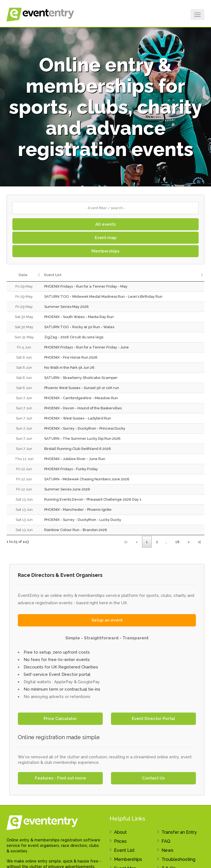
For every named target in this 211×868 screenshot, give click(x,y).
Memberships (105, 251)
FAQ (166, 841)
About (120, 832)
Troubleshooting (178, 859)
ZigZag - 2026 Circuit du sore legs (74, 337)
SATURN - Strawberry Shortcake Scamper (81, 378)
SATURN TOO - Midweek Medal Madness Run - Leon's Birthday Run (103, 297)
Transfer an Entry (179, 832)
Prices (120, 841)
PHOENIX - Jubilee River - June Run (75, 459)
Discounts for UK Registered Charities (61, 667)
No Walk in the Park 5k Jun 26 (69, 368)
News (167, 850)
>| (199, 542)
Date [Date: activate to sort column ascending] (23, 275)
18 (177, 542)
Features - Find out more (60, 778)
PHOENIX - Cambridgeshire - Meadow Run (81, 398)
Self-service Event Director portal (57, 674)
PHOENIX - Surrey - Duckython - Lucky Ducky (83, 520)
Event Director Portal (153, 719)
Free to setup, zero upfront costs (57, 652)
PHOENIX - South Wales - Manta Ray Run (79, 317)
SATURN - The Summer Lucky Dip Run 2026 (82, 439)
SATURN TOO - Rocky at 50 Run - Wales (79, 327)
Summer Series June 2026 (67, 489)
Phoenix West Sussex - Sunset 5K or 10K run (82, 388)
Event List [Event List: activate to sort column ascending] (53, 275)
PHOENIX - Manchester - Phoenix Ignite (78, 510)
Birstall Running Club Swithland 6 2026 (78, 449)
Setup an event (107, 620)
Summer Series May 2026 (66, 307)
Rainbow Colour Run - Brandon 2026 (76, 530)
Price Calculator (60, 719)
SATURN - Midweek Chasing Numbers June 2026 (87, 479)
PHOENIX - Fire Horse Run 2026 (71, 357)
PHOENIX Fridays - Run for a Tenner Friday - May (86, 286)
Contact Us (153, 778)
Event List (124, 850)
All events (106, 224)
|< (126, 542)
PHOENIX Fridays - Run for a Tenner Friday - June (87, 347)
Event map (106, 238)
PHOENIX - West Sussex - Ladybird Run (78, 418)
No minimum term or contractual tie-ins (62, 689)
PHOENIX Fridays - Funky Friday (71, 469)
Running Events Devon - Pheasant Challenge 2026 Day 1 (93, 499)
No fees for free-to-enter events (57, 660)
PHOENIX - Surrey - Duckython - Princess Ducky (85, 428)
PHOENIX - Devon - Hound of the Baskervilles (83, 408)
